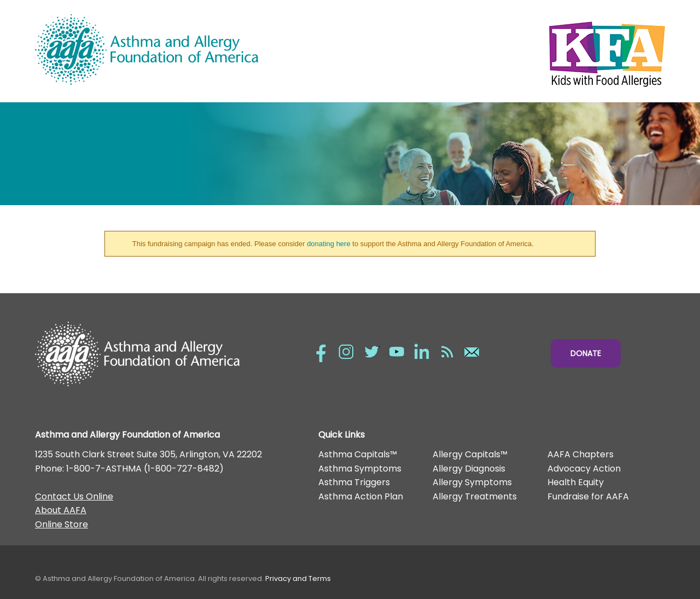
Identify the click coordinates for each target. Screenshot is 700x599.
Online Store (62, 524)
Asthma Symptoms (360, 469)
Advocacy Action (584, 469)
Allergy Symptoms (472, 482)
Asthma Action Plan (361, 496)
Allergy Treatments (475, 496)
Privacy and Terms (298, 578)
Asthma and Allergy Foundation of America (192, 50)
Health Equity (576, 482)
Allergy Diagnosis (469, 469)
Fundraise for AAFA (588, 496)
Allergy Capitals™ (470, 454)
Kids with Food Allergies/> (507, 51)
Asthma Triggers (354, 482)
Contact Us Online (74, 496)
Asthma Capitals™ (358, 454)
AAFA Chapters (581, 454)
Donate (586, 353)
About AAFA (61, 510)
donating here (329, 244)
